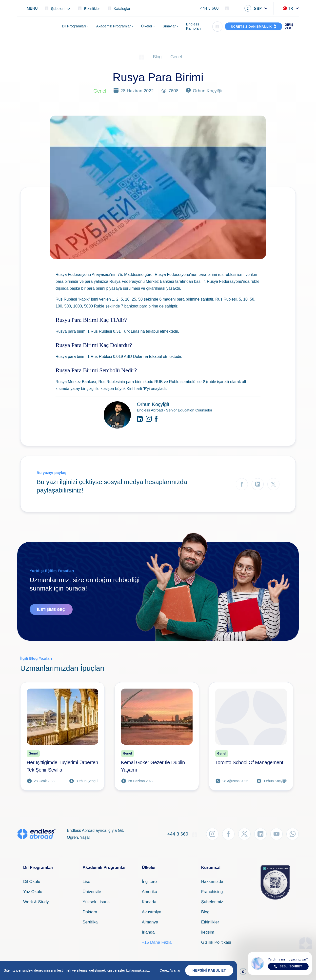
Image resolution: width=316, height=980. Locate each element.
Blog (157, 57)
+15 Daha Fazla (157, 942)
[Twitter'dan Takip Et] (244, 834)
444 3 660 (209, 8)
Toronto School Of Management (249, 762)
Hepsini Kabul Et (209, 970)
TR (288, 8)
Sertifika (90, 922)
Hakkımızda (212, 882)
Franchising (212, 892)
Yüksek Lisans (96, 902)
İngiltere (149, 882)
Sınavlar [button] (169, 26)
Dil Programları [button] (74, 26)
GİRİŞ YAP (289, 26)
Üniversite (92, 892)
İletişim (208, 932)
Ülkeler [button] (147, 26)
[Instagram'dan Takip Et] (212, 834)
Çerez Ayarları (170, 970)
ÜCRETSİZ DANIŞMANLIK (251, 27)
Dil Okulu (32, 882)
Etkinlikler (210, 922)
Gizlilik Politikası (216, 942)
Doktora (90, 912)
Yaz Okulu (33, 892)
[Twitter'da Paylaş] (273, 484)
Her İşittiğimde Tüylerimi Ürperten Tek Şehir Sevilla (62, 766)
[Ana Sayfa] (142, 57)
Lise (86, 882)
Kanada (149, 902)
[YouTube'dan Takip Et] (276, 834)
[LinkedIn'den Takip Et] (260, 834)
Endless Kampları (193, 26)
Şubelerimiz (212, 902)
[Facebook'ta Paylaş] (242, 484)
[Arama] (217, 27)
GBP (253, 8)
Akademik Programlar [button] (114, 26)
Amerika (149, 892)
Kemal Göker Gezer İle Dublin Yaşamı (153, 766)
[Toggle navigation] (30, 8)
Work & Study (36, 902)
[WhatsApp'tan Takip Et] (293, 834)
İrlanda (148, 932)
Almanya (150, 922)
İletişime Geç (51, 609)
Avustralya (151, 912)
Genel (176, 57)
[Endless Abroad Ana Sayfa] (37, 26)
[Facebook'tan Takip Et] (228, 834)
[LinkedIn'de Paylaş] (258, 484)
